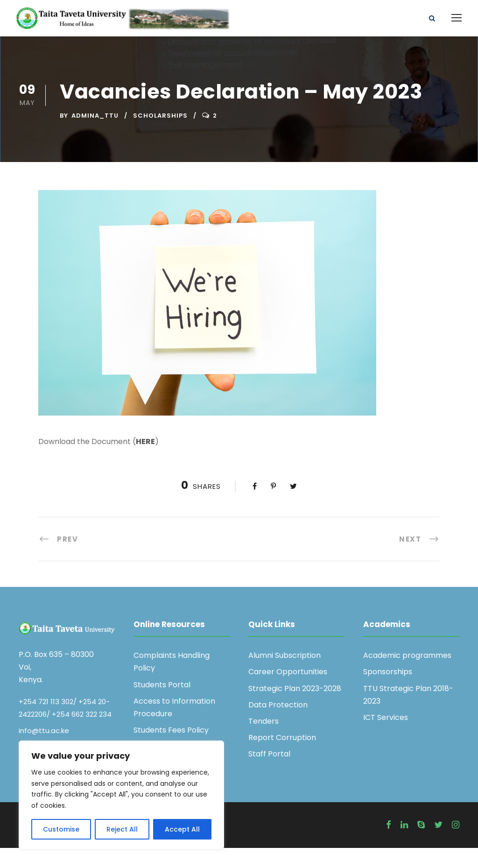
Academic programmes (407, 676)
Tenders (264, 741)
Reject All (122, 829)
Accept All (182, 829)
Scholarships (160, 136)
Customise (61, 829)
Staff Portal (269, 774)
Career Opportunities (288, 692)
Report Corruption (282, 758)
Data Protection (278, 725)
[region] (121, 795)
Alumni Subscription (285, 676)
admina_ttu (95, 136)
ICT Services (386, 737)
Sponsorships (388, 692)
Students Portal (162, 705)
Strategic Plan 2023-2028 (295, 709)
